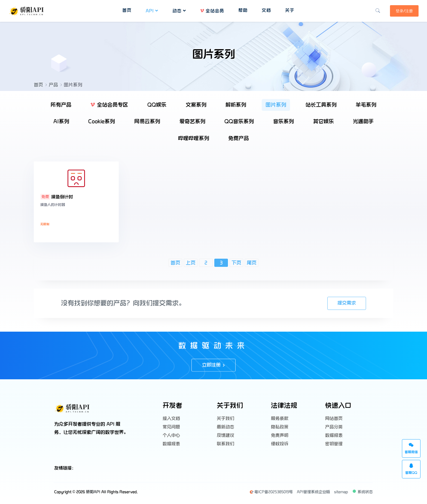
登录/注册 (402, 10)
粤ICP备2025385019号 (271, 495)
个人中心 (171, 435)
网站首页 (334, 421)
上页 (191, 266)
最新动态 (225, 428)
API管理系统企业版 (313, 495)
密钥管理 (334, 442)
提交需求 (346, 306)
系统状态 (362, 494)
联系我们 (225, 442)
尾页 (252, 266)
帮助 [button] (243, 10)
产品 (53, 85)
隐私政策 (280, 428)
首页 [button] (127, 10)
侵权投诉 (280, 442)
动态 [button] (179, 10)
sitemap (341, 495)
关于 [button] (289, 10)
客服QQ (411, 469)
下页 (236, 266)
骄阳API (93, 495)
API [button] (152, 10)
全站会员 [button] (212, 10)
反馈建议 (225, 435)
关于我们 (225, 421)
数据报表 (171, 442)
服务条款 (280, 421)
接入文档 (171, 421)
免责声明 (280, 435)
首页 (38, 85)
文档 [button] (266, 10)
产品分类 (334, 428)
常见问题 (171, 428)
